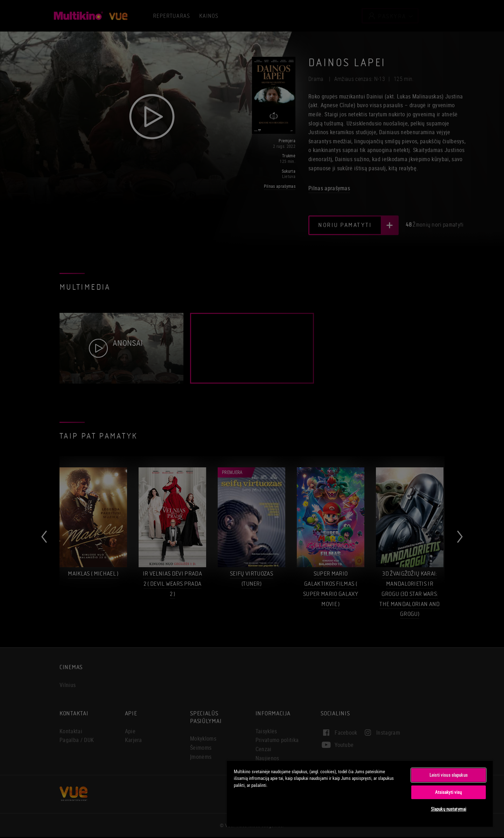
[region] (360, 794)
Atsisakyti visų (448, 792)
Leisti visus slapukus (449, 775)
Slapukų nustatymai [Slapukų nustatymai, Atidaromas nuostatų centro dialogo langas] (449, 809)
